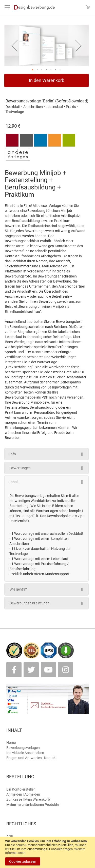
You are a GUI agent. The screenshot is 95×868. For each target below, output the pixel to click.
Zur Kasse (14, 799)
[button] (14, 46)
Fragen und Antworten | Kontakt (32, 758)
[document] (48, 852)
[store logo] (36, 7)
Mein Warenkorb (37, 799)
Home (11, 743)
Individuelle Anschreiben (25, 753)
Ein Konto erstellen (21, 789)
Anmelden (14, 794)
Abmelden (32, 794)
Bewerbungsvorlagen (23, 748)
